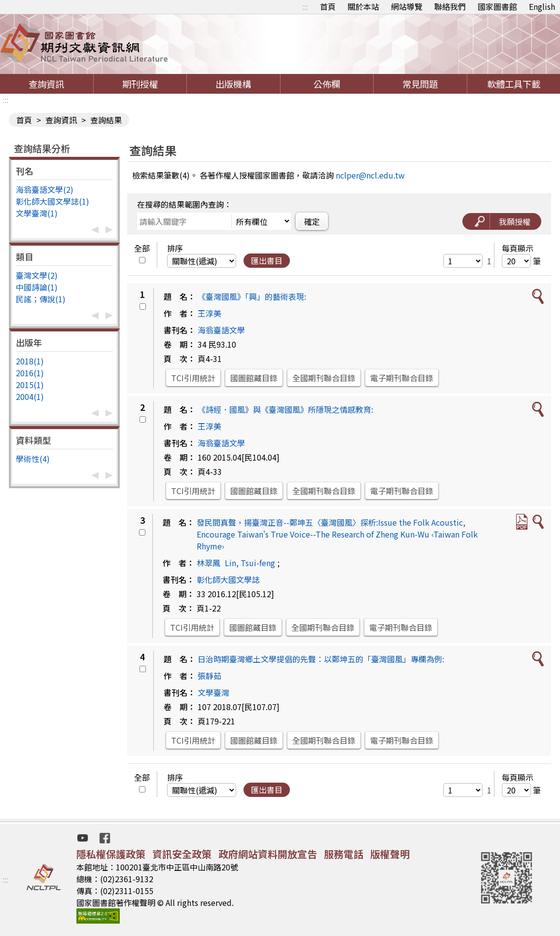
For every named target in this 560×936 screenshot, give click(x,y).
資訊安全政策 (182, 854)
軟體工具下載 (514, 84)
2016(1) (30, 373)
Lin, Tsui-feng (250, 563)
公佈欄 (327, 84)
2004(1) (30, 396)
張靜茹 (210, 676)
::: (305, 6)
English (542, 6)
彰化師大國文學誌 (228, 579)
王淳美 (210, 313)
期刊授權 (140, 84)
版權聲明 (390, 854)
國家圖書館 (497, 6)
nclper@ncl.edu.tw (370, 175)
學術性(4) (33, 459)
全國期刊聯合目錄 (324, 378)
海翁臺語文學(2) (45, 189)
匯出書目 (267, 260)
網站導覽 (407, 6)
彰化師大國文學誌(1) (52, 201)
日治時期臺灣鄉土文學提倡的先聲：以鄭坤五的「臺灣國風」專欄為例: (321, 659)
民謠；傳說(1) (41, 299)
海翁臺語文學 (221, 330)
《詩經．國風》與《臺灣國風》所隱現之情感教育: (285, 409)
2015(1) (30, 385)
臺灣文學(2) (37, 275)
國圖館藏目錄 (254, 378)
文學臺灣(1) (37, 213)
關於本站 (363, 6)
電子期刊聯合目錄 (402, 378)
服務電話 (344, 854)
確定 (312, 221)
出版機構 (233, 84)
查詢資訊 (46, 84)
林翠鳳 (209, 563)
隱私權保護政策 (111, 854)
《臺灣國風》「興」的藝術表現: (252, 296)
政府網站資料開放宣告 (268, 854)
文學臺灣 (213, 692)
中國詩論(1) (37, 287)
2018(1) (30, 361)
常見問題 (420, 84)
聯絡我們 (450, 6)
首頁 (328, 6)
